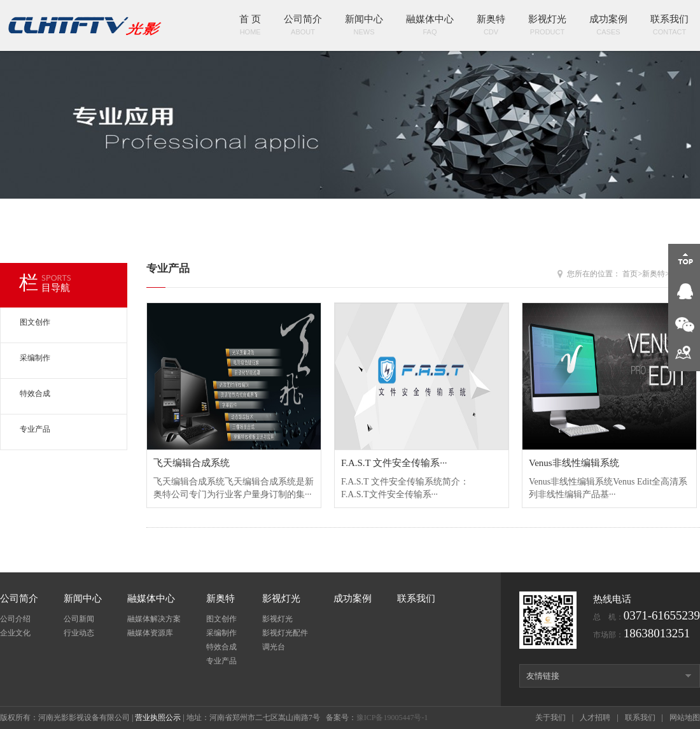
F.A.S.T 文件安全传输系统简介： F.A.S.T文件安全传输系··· (422, 478)
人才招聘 (595, 718)
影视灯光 (547, 26)
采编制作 (35, 358)
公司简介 (303, 26)
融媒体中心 (430, 26)
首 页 (250, 26)
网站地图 (685, 718)
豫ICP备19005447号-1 (392, 718)
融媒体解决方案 (154, 619)
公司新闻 (79, 619)
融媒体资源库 (150, 633)
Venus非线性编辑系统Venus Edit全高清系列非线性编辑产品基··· (609, 478)
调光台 (274, 647)
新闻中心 (364, 26)
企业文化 (15, 633)
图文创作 (35, 322)
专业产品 (35, 429)
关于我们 (550, 718)
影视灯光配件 (285, 633)
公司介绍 (15, 619)
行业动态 (79, 633)
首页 (630, 274)
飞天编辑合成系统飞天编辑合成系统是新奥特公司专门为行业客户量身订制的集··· (234, 478)
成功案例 (608, 26)
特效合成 (35, 393)
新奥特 (491, 26)
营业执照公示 (158, 718)
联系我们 (669, 26)
